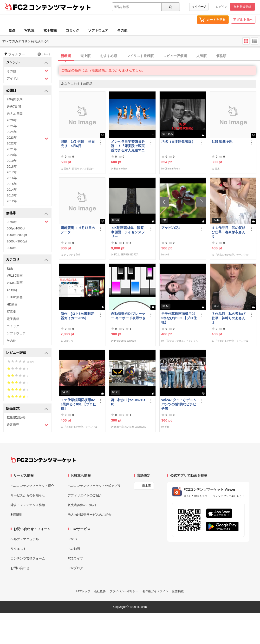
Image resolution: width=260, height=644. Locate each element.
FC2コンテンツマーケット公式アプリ (94, 486)
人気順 (201, 56)
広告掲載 (178, 591)
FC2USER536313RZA (126, 255)
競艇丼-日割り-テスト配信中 (79, 169)
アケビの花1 (171, 228)
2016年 (12, 178)
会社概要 (100, 591)
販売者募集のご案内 (82, 505)
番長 (167, 427)
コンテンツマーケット (60, 7)
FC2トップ (83, 591)
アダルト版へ (243, 20)
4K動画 (12, 290)
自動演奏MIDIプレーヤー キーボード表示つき (128, 316)
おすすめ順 (109, 56)
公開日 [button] (27, 91)
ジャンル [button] (27, 62)
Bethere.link (120, 169)
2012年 (12, 201)
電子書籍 (50, 30)
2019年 (12, 161)
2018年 (12, 166)
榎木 (217, 169)
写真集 (29, 30)
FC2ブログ (75, 568)
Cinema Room (172, 169)
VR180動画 (15, 276)
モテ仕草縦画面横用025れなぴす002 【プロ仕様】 (179, 318)
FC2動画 (74, 549)
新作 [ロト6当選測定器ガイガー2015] (77, 316)
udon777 (68, 341)
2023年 (28, 138)
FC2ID (72, 539)
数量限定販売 (16, 417)
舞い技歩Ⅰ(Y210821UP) (128, 402)
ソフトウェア (98, 30)
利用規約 (17, 515)
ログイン (221, 7)
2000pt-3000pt (17, 241)
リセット (44, 54)
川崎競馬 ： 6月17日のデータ (78, 230)
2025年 (12, 126)
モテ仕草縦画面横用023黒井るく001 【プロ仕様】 (78, 404)
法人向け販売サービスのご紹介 (90, 515)
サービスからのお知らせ (28, 495)
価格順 (221, 56)
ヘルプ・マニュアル (25, 539)
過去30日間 (15, 114)
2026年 (12, 120)
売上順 (85, 56)
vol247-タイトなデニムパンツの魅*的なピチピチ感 (179, 404)
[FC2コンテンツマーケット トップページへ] (43, 460)
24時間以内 (15, 99)
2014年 (12, 190)
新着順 (66, 56)
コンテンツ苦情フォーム (28, 558)
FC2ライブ (75, 558)
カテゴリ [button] (27, 260)
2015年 (12, 184)
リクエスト (18, 549)
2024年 (12, 132)
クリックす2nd (72, 255)
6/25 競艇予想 (222, 142)
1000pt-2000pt (17, 235)
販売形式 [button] (27, 409)
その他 (122, 30)
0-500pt (28, 222)
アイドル (28, 79)
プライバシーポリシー (124, 591)
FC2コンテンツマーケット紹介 (32, 486)
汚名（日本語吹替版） (178, 142)
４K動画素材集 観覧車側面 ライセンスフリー (128, 232)
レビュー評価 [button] (27, 353)
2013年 (12, 195)
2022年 (12, 143)
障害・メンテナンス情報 (28, 505)
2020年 (12, 155)
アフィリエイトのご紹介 (85, 495)
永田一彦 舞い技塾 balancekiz (130, 427)
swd (167, 255)
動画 (12, 30)
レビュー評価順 (175, 56)
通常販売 (28, 425)
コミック (72, 30)
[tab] (159, 56)
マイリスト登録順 (140, 56)
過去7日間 (14, 107)
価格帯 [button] (27, 213)
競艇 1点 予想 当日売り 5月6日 (78, 144)
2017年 (12, 172)
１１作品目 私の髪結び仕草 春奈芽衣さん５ (228, 232)
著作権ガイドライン (155, 591)
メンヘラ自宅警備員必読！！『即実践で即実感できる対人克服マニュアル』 (128, 146)
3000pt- (12, 248)
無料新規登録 (242, 7)
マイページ (199, 7)
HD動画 (12, 304)
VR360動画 (15, 283)
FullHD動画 (15, 297)
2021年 (12, 149)
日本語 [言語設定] (146, 486)
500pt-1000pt (16, 228)
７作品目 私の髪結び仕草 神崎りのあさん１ (228, 318)
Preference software (125, 341)
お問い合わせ (20, 568)
